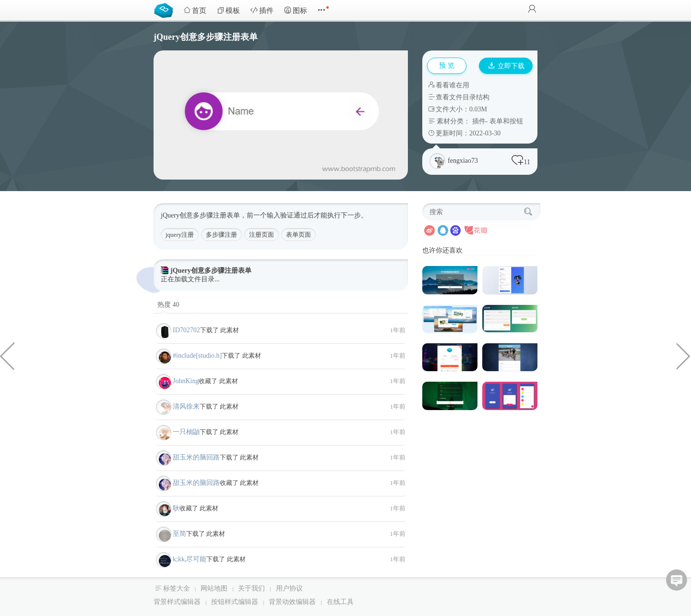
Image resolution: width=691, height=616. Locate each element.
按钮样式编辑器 (235, 602)
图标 (296, 10)
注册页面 (262, 235)
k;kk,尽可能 (190, 559)
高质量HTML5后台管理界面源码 (7, 355)
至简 (179, 534)
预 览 (447, 66)
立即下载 (506, 66)
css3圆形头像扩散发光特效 (684, 355)
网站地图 (214, 588)
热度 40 (168, 305)
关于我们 (251, 588)
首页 (195, 10)
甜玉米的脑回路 (196, 457)
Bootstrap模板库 (166, 10)
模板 (228, 10)
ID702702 (186, 330)
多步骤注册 (221, 235)
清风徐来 (186, 406)
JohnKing (186, 381)
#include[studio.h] (197, 356)
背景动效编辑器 (292, 602)
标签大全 (177, 588)
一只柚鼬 (186, 432)
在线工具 (340, 602)
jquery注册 (180, 235)
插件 (262, 10)
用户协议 (289, 588)
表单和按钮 (506, 121)
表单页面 (298, 235)
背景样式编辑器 (177, 602)
